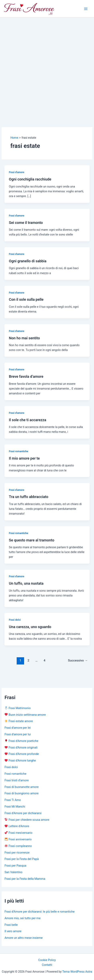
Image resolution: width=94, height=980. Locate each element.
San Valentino (13, 872)
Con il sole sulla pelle (26, 299)
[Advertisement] (47, 66)
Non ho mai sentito (24, 338)
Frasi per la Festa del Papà (21, 859)
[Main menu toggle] (86, 9)
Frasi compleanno (18, 846)
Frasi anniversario (18, 839)
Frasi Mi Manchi (15, 807)
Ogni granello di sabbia (28, 261)
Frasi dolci (15, 620)
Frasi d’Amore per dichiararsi (23, 813)
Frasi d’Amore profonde (22, 754)
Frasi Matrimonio (18, 708)
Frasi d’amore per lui (18, 734)
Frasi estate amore (19, 721)
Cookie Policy (47, 960)
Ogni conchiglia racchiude (30, 179)
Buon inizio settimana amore (25, 715)
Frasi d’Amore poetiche (21, 741)
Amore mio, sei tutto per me (22, 918)
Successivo (78, 660)
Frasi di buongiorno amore (21, 793)
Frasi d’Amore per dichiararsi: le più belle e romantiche (39, 912)
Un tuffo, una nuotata (26, 583)
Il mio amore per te (24, 458)
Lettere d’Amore (17, 826)
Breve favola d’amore (26, 376)
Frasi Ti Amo (13, 800)
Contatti (47, 965)
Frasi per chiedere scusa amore (27, 820)
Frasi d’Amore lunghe (20, 761)
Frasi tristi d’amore (16, 780)
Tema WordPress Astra (77, 972)
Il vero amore (13, 931)
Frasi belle (11, 925)
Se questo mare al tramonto (32, 540)
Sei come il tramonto (26, 223)
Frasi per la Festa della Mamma (25, 879)
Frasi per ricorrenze (17, 853)
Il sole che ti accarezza (28, 420)
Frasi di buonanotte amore (21, 787)
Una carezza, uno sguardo (30, 627)
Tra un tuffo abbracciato (29, 497)
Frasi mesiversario (18, 833)
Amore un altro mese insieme (23, 938)
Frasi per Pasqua (15, 866)
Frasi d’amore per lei (17, 728)
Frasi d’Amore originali (21, 748)
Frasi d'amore (17, 172)
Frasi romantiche (18, 451)
